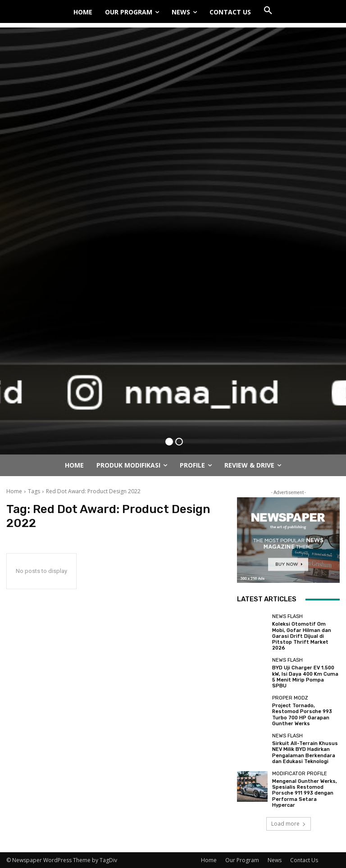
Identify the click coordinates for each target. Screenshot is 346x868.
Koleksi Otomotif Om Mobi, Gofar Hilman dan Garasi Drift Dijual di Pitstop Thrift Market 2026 (302, 636)
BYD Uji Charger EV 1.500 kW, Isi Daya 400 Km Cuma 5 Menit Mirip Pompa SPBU (305, 677)
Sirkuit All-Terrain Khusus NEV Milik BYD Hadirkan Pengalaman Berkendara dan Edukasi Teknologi (305, 752)
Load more (289, 823)
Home (14, 491)
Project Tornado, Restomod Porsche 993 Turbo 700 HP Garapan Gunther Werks (302, 715)
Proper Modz (290, 698)
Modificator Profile (300, 773)
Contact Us (304, 860)
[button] (268, 11)
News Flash (287, 616)
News (275, 860)
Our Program (242, 860)
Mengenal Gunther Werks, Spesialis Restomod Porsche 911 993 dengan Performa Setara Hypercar (305, 793)
